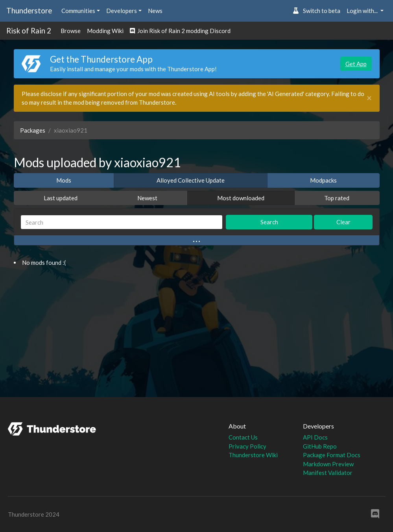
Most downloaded (241, 198)
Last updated (61, 198)
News (155, 11)
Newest (147, 198)
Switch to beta (316, 11)
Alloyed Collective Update (191, 180)
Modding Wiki (105, 31)
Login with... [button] (363, 11)
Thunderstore (29, 10)
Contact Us (243, 437)
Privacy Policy (247, 446)
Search (269, 222)
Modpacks (323, 180)
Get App (356, 64)
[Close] (369, 98)
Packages (33, 130)
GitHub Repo (320, 446)
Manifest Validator (328, 473)
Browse (71, 31)
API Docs (315, 437)
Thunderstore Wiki (253, 455)
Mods (64, 180)
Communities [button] (78, 11)
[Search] (122, 222)
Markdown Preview (328, 464)
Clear (343, 222)
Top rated (337, 198)
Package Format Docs (332, 455)
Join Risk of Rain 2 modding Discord (180, 31)
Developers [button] (122, 11)
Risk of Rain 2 (29, 30)
